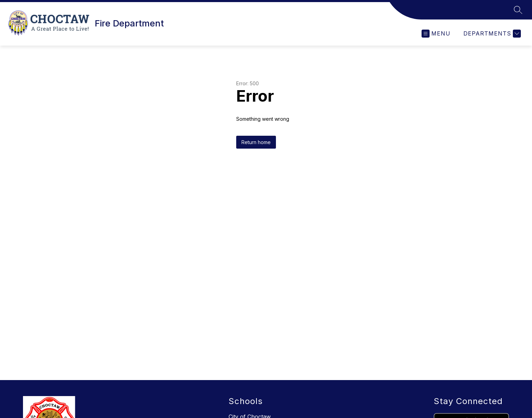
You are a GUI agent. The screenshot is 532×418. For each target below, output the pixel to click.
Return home (256, 142)
